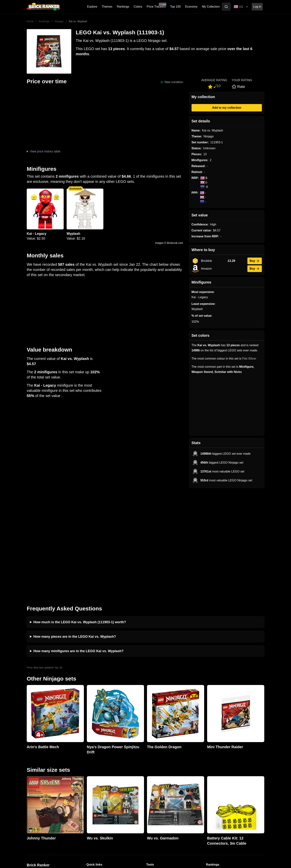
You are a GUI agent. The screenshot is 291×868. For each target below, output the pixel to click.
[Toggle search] (226, 7)
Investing (92, 770)
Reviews (92, 776)
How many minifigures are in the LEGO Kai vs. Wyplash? (79, 543)
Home (30, 21)
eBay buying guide (158, 770)
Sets (209, 770)
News (90, 764)
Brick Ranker (38, 757)
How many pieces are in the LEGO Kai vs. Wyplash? (75, 529)
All (208, 764)
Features (92, 788)
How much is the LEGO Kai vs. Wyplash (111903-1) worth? (80, 515)
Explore (92, 7)
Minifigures (213, 776)
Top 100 (175, 7)
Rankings (123, 7)
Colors (138, 7)
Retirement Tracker (159, 764)
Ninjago (59, 21)
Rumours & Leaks (98, 782)
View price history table (45, 151)
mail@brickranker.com (41, 772)
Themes (107, 7)
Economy (191, 7)
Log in (257, 7)
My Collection (211, 7)
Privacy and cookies (100, 794)
